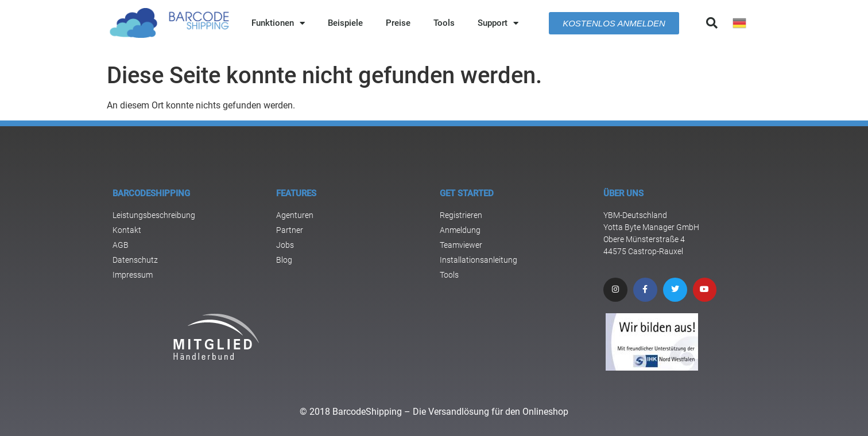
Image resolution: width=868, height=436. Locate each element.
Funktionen (278, 23)
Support (498, 23)
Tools (444, 23)
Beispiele (345, 23)
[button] (712, 23)
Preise (398, 23)
